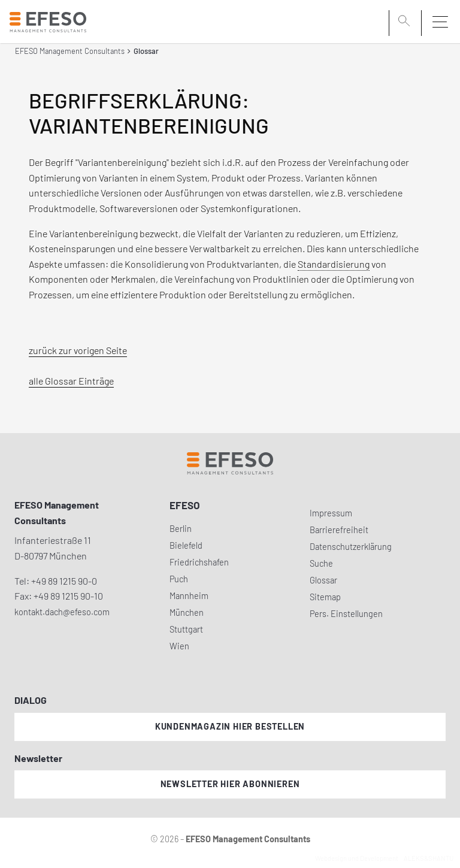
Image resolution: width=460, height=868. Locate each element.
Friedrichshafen (199, 562)
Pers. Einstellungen (346, 614)
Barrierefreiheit (339, 530)
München (187, 613)
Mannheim (189, 596)
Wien (179, 646)
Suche (321, 563)
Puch (179, 579)
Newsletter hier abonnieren (230, 784)
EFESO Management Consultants (70, 51)
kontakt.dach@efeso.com (62, 612)
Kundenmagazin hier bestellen (230, 726)
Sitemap (325, 597)
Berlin (181, 529)
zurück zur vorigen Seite (78, 350)
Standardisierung (334, 264)
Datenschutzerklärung (351, 547)
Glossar (323, 580)
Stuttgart (186, 629)
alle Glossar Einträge (71, 381)
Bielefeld (186, 545)
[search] (406, 22)
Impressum (331, 513)
